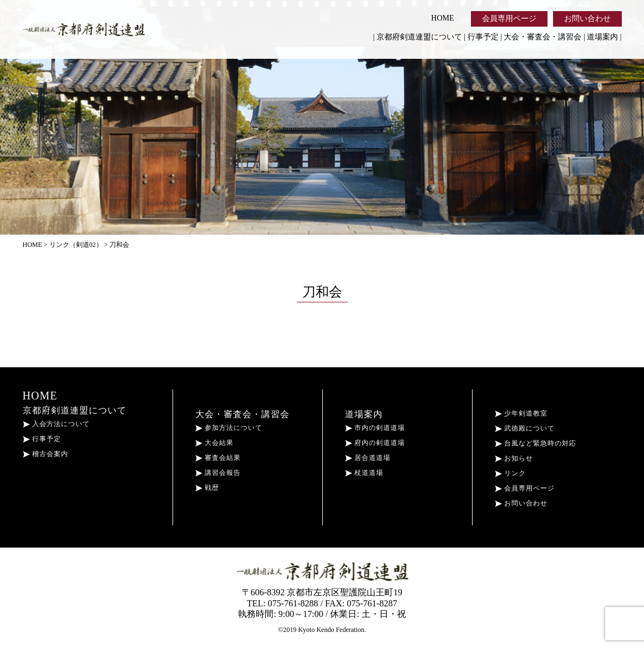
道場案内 (602, 37)
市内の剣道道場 (375, 428)
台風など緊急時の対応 (536, 443)
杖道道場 (364, 473)
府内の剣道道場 (375, 443)
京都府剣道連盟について (419, 37)
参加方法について (229, 428)
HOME (442, 18)
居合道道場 (368, 458)
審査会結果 (218, 458)
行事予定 (483, 37)
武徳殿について (525, 428)
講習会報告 (218, 473)
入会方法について (56, 424)
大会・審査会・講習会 (542, 37)
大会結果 (214, 443)
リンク (510, 473)
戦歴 (207, 488)
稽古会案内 (45, 454)
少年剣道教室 (521, 413)
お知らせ (514, 458)
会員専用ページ (509, 19)
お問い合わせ (587, 19)
